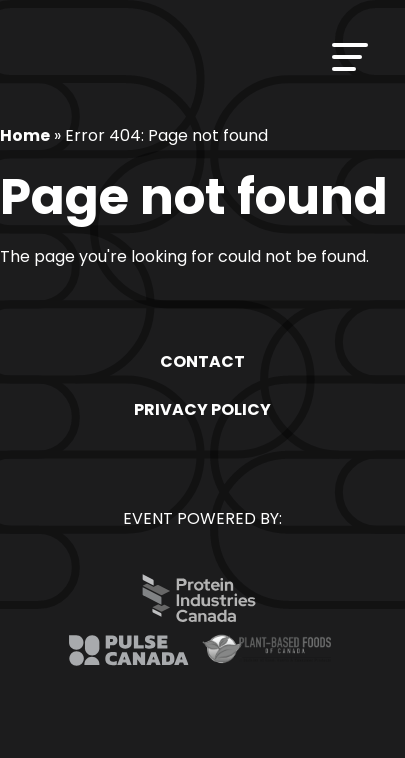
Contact (202, 361)
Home (25, 135)
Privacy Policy (202, 409)
